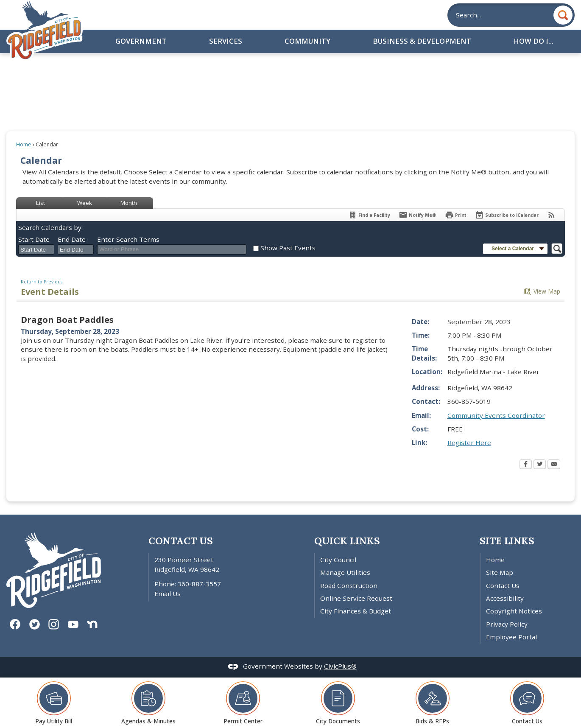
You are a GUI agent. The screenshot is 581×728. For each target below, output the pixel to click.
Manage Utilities (345, 572)
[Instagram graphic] (54, 624)
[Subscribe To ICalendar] (507, 215)
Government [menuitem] (141, 41)
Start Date (34, 239)
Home (24, 144)
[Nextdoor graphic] (92, 624)
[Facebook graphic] (15, 624)
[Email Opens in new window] (554, 465)
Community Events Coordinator (496, 415)
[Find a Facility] (369, 215)
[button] (563, 15)
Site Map (500, 572)
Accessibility (505, 598)
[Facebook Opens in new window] (526, 465)
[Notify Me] (418, 215)
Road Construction (349, 585)
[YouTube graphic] (73, 624)
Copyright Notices (514, 611)
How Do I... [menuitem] (534, 41)
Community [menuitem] (307, 41)
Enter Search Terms (128, 239)
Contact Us (503, 585)
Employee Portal (511, 637)
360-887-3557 (199, 584)
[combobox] (36, 249)
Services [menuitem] (226, 41)
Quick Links (347, 541)
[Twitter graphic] (35, 624)
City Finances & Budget (356, 611)
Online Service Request (356, 598)
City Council (338, 560)
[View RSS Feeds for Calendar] (552, 215)
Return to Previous (42, 282)
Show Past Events (288, 248)
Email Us (168, 594)
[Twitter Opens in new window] (540, 465)
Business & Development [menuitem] (422, 41)
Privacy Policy (507, 624)
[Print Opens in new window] (456, 215)
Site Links (507, 541)
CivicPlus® (340, 666)
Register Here (469, 442)
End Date (72, 239)
